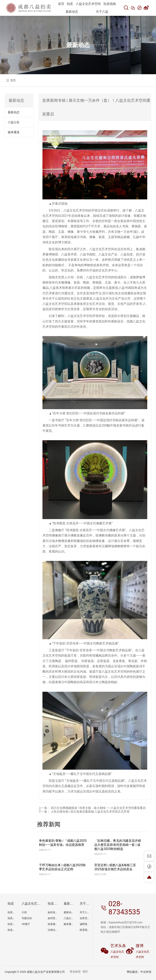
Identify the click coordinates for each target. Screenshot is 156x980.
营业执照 (75, 972)
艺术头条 (118, 946)
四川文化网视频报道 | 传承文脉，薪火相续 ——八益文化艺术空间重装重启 (98, 808)
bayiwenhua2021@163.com (126, 922)
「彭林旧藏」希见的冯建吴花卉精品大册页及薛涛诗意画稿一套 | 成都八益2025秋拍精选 (118, 845)
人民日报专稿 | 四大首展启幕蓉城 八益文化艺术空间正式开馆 (90, 812)
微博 (140, 946)
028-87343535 (124, 908)
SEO (85, 972)
